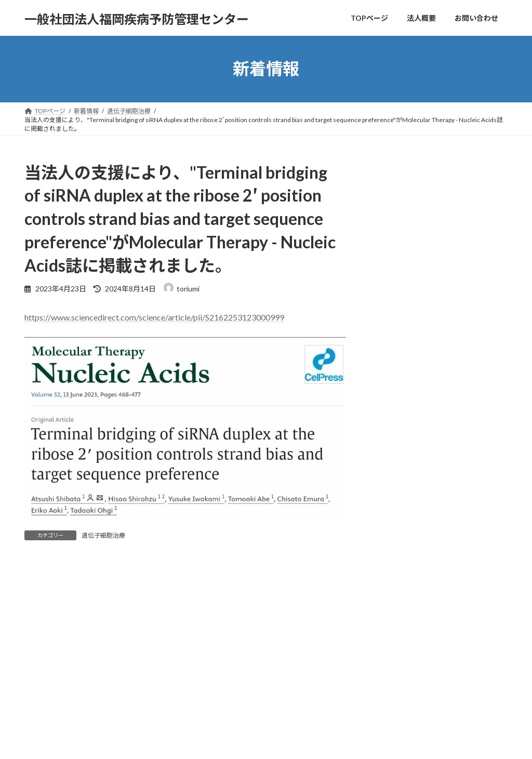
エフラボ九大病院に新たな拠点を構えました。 (444, 188)
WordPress (210, 741)
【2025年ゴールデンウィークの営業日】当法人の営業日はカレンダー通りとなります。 (445, 431)
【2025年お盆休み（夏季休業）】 (447, 378)
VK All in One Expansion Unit (333, 741)
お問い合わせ (136, 698)
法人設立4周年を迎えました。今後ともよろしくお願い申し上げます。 (446, 325)
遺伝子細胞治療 (103, 535)
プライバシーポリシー (65, 698)
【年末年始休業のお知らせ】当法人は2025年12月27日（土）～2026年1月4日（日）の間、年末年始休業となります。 (446, 254)
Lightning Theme (263, 741)
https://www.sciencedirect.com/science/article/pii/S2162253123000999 (154, 317)
